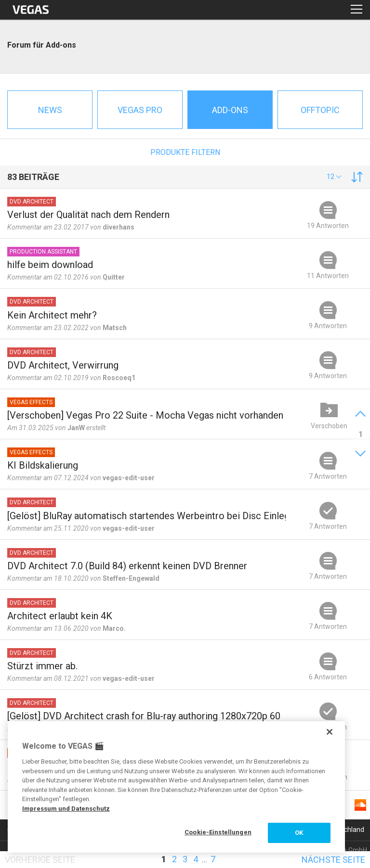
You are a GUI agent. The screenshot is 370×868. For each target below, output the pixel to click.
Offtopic (320, 110)
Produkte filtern (185, 152)
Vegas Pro (140, 110)
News (50, 110)
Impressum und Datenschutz (66, 809)
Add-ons (230, 110)
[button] (334, 177)
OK (299, 833)
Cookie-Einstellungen (218, 832)
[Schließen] (330, 732)
